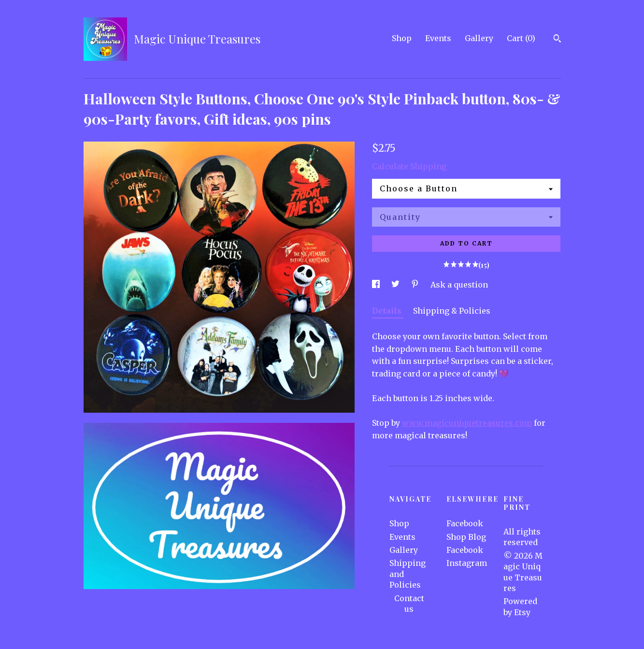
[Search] (557, 40)
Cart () (521, 38)
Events (438, 38)
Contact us (409, 604)
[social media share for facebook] (377, 285)
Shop (402, 38)
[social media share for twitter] (396, 285)
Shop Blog (466, 537)
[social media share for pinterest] (416, 285)
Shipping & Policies (452, 311)
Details (388, 311)
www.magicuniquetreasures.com (467, 423)
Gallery (479, 38)
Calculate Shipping (409, 166)
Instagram (467, 563)
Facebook (465, 523)
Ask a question (459, 285)
